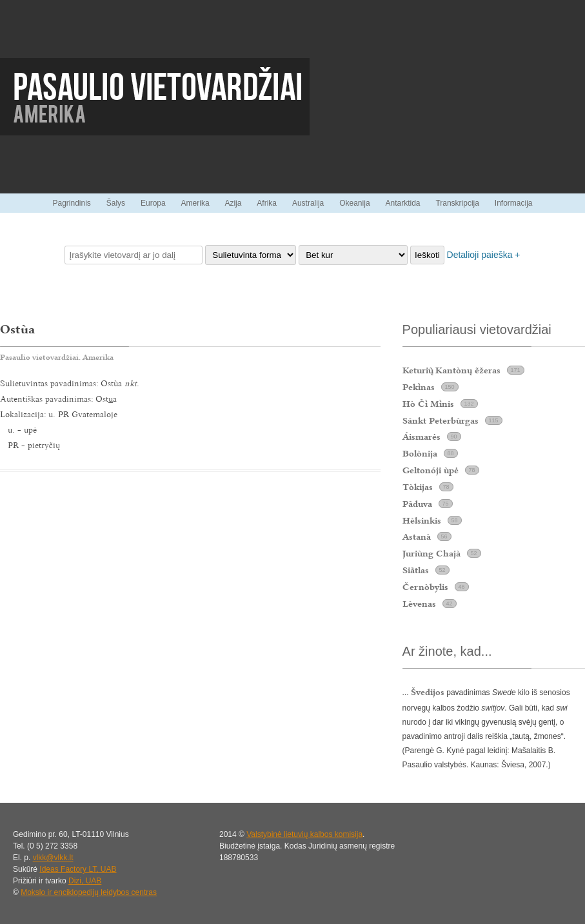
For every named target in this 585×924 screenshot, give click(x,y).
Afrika (267, 203)
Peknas (419, 387)
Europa (153, 203)
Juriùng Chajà (431, 553)
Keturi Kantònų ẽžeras (451, 370)
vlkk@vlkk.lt (53, 858)
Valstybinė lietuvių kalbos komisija (304, 834)
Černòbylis (425, 587)
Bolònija (420, 453)
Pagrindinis (71, 203)
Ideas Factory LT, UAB (78, 869)
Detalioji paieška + (484, 255)
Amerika (195, 203)
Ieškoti (427, 255)
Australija (308, 203)
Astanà (417, 536)
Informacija (514, 203)
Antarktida (402, 203)
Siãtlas (416, 570)
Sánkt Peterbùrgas (441, 420)
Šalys (116, 203)
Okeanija (354, 203)
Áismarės (421, 437)
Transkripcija (457, 203)
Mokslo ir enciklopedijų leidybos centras (89, 892)
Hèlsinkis (422, 520)
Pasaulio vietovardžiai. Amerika (57, 357)
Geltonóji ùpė (431, 470)
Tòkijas (418, 487)
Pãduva (417, 504)
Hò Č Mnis (428, 404)
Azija (233, 203)
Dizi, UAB (85, 881)
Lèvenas (419, 604)
